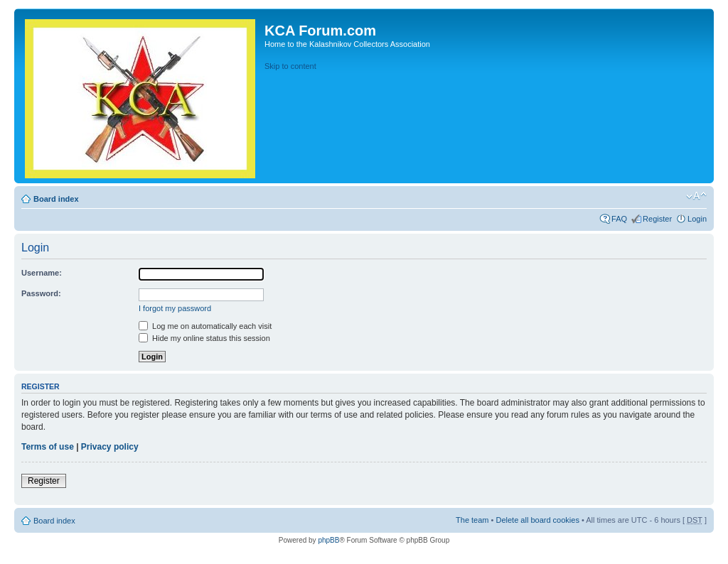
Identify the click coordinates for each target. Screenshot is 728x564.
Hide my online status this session (204, 338)
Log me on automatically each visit (205, 326)
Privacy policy (110, 447)
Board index (56, 199)
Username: (42, 273)
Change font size (696, 196)
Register (657, 219)
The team (472, 520)
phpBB (328, 540)
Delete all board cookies (537, 520)
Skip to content (290, 66)
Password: (41, 293)
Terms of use (48, 447)
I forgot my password (175, 308)
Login (697, 219)
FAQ (619, 219)
